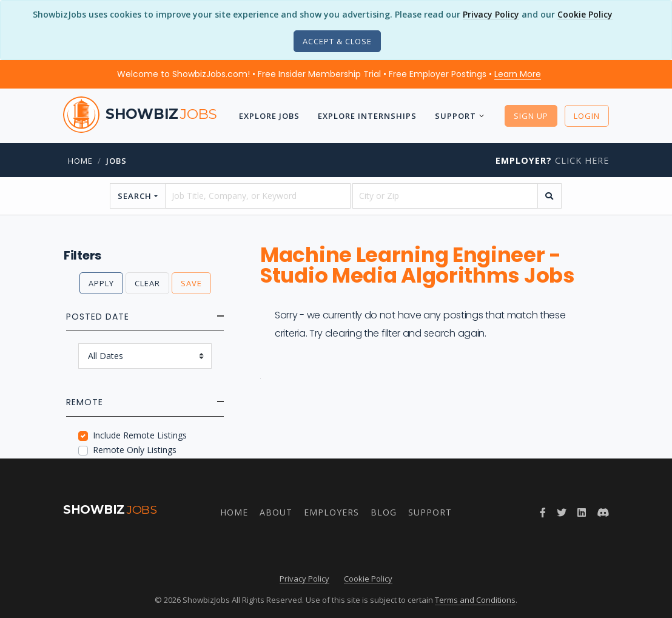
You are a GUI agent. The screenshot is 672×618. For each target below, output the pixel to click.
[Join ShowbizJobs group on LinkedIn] (582, 512)
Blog (384, 512)
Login (587, 116)
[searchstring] (258, 196)
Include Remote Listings (140, 435)
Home (80, 161)
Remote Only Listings (135, 450)
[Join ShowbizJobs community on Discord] (603, 512)
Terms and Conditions (475, 600)
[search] (549, 196)
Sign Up (531, 116)
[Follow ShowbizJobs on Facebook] (543, 512)
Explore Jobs (269, 116)
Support (455, 116)
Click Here (552, 160)
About (276, 512)
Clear (147, 283)
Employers (331, 512)
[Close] (337, 41)
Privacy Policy (491, 14)
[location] (445, 196)
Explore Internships (367, 116)
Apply (101, 283)
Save (191, 283)
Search (135, 196)
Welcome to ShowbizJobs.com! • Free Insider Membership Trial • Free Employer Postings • (329, 74)
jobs (116, 161)
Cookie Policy (585, 14)
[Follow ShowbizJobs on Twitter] (562, 512)
